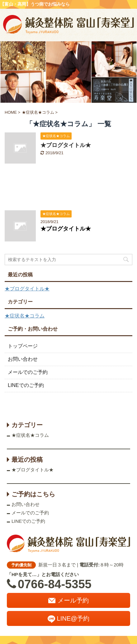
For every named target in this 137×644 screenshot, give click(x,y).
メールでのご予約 (28, 372)
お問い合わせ (23, 359)
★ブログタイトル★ (66, 145)
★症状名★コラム (25, 316)
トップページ (23, 346)
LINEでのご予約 (26, 385)
